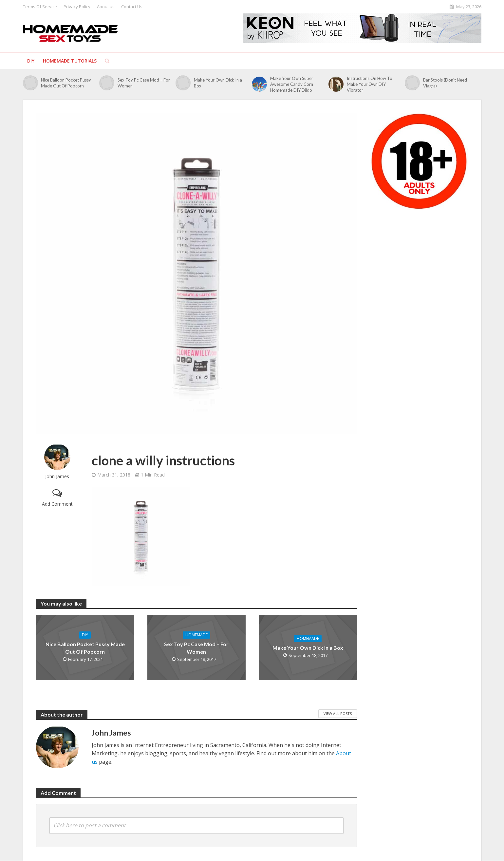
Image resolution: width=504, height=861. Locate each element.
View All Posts (338, 713)
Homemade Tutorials (70, 61)
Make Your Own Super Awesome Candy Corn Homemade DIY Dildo (292, 84)
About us (106, 7)
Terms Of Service (40, 7)
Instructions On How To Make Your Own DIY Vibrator (370, 84)
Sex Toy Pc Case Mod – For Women (144, 83)
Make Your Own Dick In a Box (218, 83)
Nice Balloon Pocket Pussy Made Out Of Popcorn (66, 83)
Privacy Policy (77, 7)
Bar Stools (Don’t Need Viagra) (445, 83)
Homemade (196, 635)
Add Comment (57, 504)
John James (57, 476)
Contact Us (132, 7)
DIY (31, 61)
